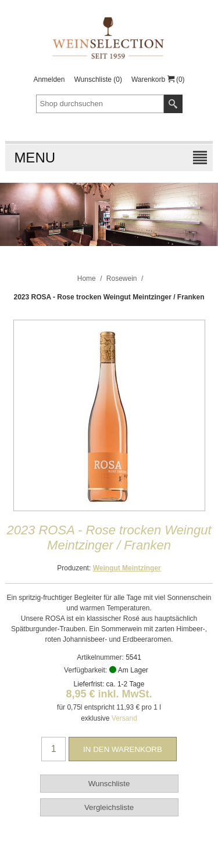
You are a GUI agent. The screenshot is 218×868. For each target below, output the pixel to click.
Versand (124, 718)
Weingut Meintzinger (127, 568)
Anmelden (49, 79)
